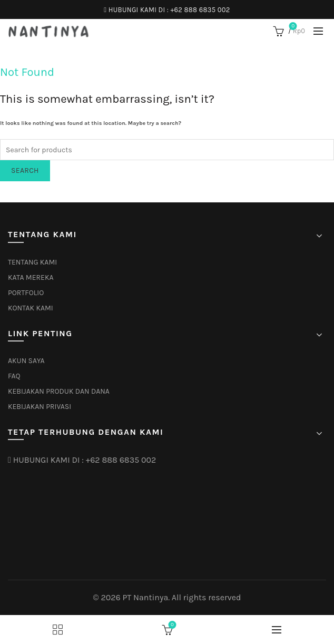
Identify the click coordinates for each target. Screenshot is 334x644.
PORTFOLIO (26, 293)
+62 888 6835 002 (200, 10)
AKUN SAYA (26, 361)
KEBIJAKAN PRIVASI (40, 407)
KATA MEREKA (31, 277)
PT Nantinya (145, 597)
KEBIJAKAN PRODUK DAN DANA (59, 391)
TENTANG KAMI (32, 262)
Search (25, 170)
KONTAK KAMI (31, 308)
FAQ (14, 376)
